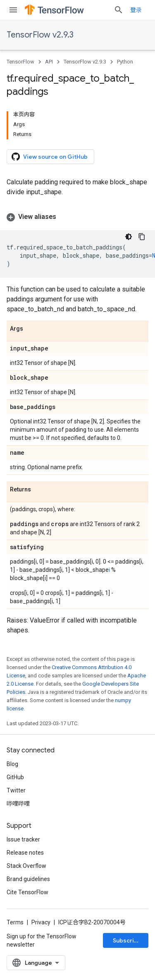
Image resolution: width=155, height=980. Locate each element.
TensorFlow (20, 62)
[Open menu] (13, 10)
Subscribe (127, 940)
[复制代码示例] (142, 237)
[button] (77, 217)
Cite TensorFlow (27, 892)
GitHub (15, 777)
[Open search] (119, 10)
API (49, 62)
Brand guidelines (28, 879)
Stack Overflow (26, 866)
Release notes (25, 853)
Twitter (16, 790)
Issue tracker (23, 839)
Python (125, 62)
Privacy (41, 922)
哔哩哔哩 (18, 804)
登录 (136, 10)
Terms (15, 922)
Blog (12, 764)
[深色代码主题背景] (129, 237)
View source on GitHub (50, 157)
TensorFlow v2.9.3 (40, 35)
